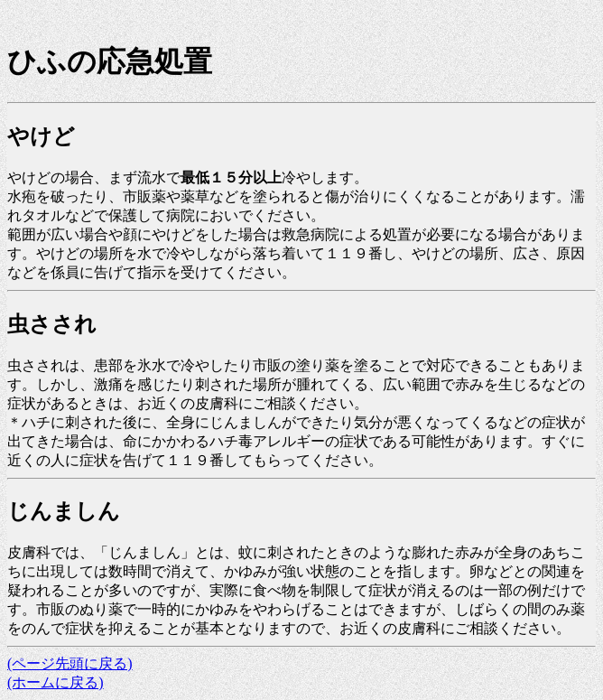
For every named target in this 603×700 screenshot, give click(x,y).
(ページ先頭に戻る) (70, 663)
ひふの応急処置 (110, 61)
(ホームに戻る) (56, 682)
